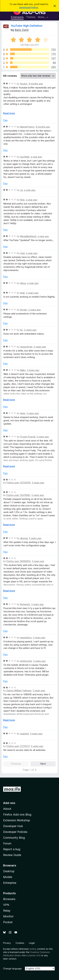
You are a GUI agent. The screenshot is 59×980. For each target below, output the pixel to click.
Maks (23, 370)
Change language (12, 969)
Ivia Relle (25, 157)
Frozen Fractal (28, 437)
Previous (16, 764)
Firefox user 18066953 (18, 561)
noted (33, 949)
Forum (7, 843)
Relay (7, 911)
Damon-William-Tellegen (19, 690)
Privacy (7, 943)
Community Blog (14, 838)
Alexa (23, 283)
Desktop (9, 871)
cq (21, 190)
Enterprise (10, 883)
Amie (23, 413)
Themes (31, 17)
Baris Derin (22, 30)
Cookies (20, 943)
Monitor (8, 916)
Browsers (9, 899)
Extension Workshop (17, 820)
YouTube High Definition (27, 26)
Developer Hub (13, 826)
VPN (6, 905)
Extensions (17, 17)
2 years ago (32, 293)
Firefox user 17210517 (18, 746)
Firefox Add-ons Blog (17, 815)
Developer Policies (15, 832)
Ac (21, 330)
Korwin (24, 310)
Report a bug (12, 849)
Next (43, 764)
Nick (22, 200)
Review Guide (12, 855)
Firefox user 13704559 (18, 483)
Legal (32, 943)
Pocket (8, 922)
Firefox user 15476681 (18, 495)
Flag (5, 120)
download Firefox (29, 7)
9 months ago (36, 84)
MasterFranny (27, 127)
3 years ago (33, 370)
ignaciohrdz (26, 347)
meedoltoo (26, 638)
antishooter (26, 661)
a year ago (36, 157)
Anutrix (24, 84)
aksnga (24, 538)
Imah (22, 293)
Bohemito (25, 604)
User (22, 253)
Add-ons (9, 803)
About (7, 809)
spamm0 (24, 734)
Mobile (8, 877)
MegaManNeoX (28, 236)
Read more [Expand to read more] (9, 113)
